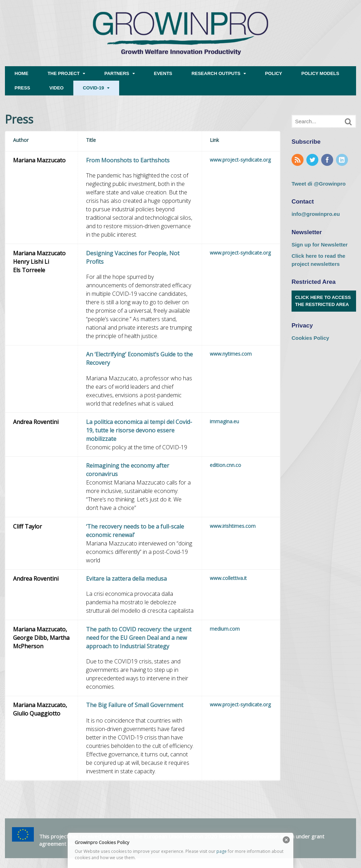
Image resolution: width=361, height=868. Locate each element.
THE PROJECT (64, 73)
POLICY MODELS (320, 73)
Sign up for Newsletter (320, 245)
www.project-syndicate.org (240, 160)
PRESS (22, 88)
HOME (21, 73)
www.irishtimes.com (233, 526)
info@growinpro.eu (316, 214)
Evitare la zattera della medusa (126, 579)
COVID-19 (93, 88)
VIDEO (56, 88)
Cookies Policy (310, 338)
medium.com (225, 629)
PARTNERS (117, 73)
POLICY (274, 73)
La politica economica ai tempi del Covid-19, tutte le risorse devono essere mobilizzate (139, 430)
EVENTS (163, 73)
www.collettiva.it (228, 578)
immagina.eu (224, 421)
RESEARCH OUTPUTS (216, 73)
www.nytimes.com (231, 354)
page (222, 851)
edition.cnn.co (225, 465)
